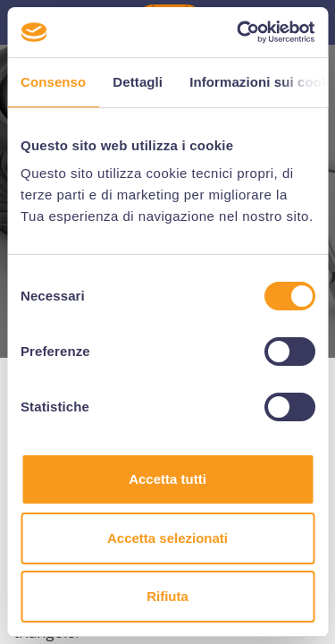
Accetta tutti (167, 479)
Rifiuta (167, 596)
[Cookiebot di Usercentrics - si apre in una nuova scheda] (239, 32)
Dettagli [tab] (138, 82)
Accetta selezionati (167, 538)
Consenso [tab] (53, 82)
